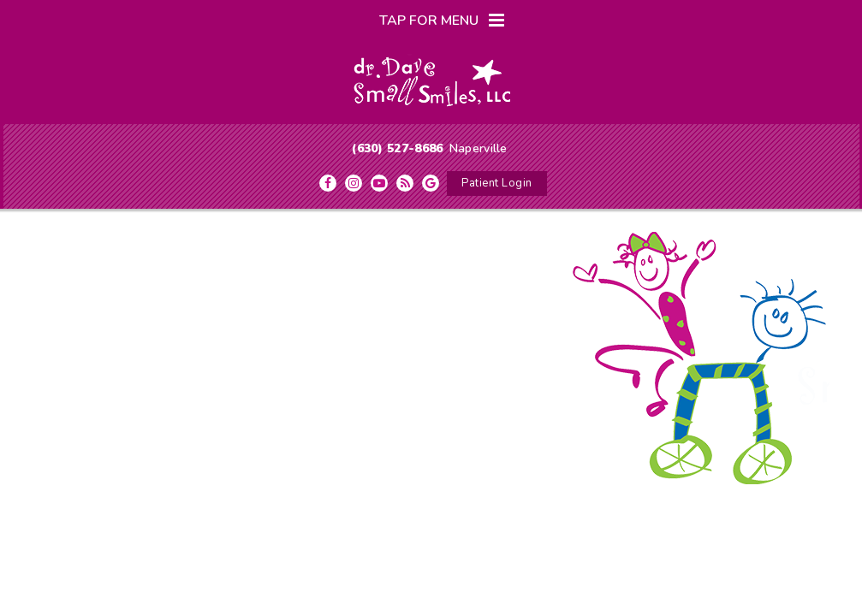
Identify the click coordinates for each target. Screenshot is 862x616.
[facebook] (328, 183)
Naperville (479, 148)
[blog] (405, 183)
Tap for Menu (442, 21)
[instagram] (354, 183)
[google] (431, 183)
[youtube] (379, 183)
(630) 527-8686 (397, 148)
